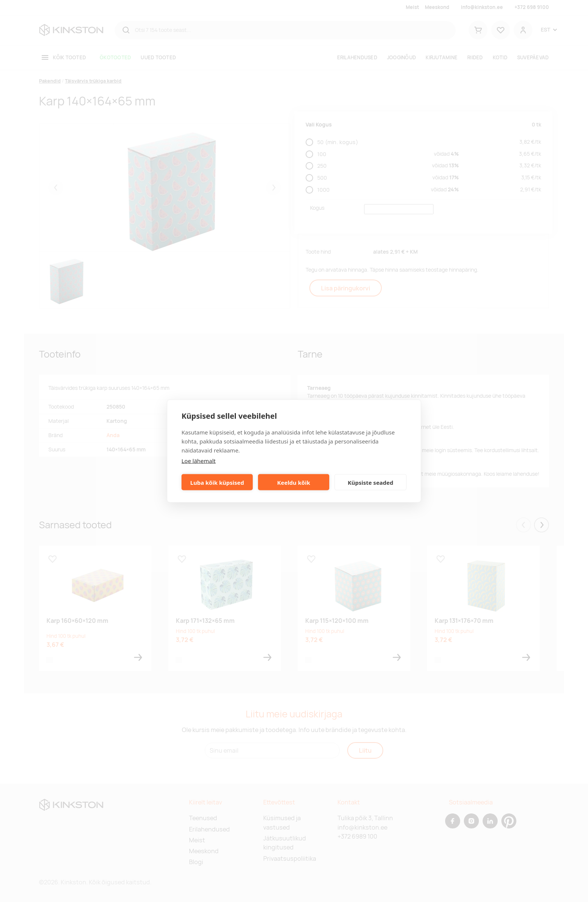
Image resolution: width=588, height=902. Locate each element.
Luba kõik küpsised (217, 482)
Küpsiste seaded (370, 482)
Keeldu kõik (294, 482)
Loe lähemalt (199, 461)
